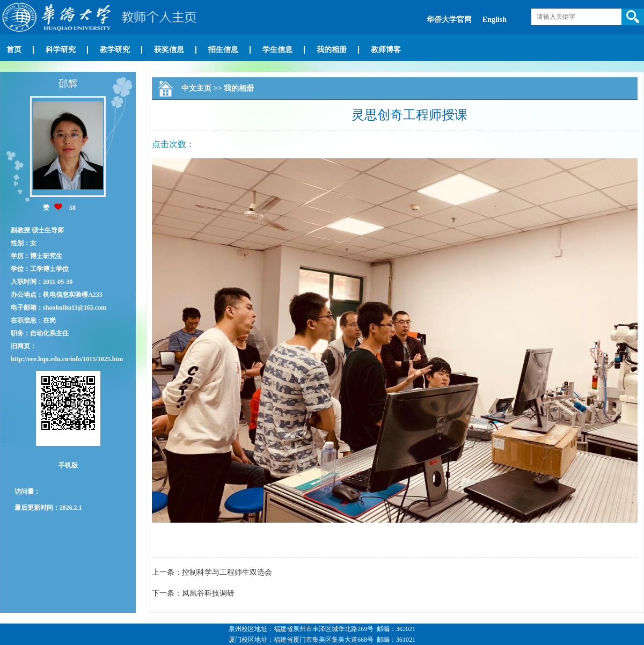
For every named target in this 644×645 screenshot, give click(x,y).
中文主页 (196, 88)
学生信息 (277, 50)
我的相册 (332, 50)
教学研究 (115, 50)
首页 (14, 50)
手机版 (68, 465)
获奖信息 (169, 50)
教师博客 (386, 50)
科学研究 (61, 50)
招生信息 (223, 50)
